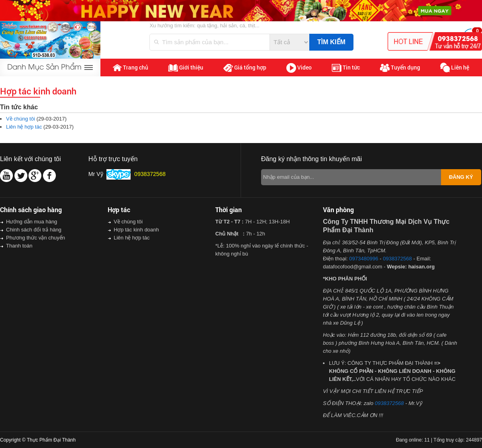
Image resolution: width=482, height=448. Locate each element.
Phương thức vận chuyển (36, 238)
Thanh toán (19, 246)
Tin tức (346, 68)
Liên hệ (455, 68)
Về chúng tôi (20, 119)
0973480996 (364, 259)
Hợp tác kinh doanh (136, 230)
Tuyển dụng (400, 68)
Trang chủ (131, 68)
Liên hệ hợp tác (24, 127)
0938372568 (397, 259)
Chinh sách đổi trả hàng (34, 230)
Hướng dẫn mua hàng (32, 222)
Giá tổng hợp (245, 68)
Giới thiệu (186, 68)
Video (299, 68)
